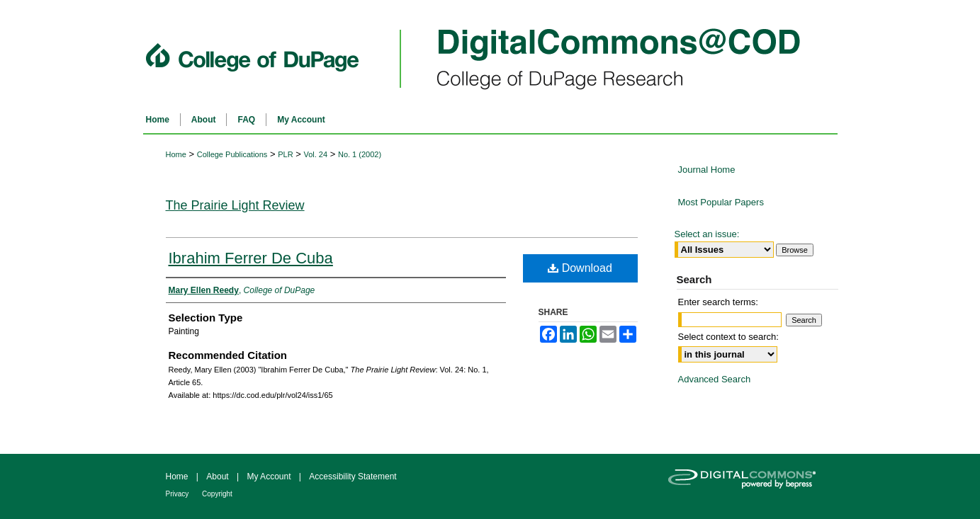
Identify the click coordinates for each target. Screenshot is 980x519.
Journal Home (707, 170)
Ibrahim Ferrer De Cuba (251, 258)
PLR (285, 154)
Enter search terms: (718, 302)
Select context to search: (728, 337)
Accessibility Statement (353, 477)
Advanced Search (715, 379)
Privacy (179, 494)
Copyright (217, 494)
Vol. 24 (315, 154)
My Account (270, 477)
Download (580, 268)
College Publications (232, 154)
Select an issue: (707, 234)
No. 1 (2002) (360, 154)
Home (176, 154)
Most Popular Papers (721, 202)
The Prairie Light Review (235, 205)
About (219, 477)
